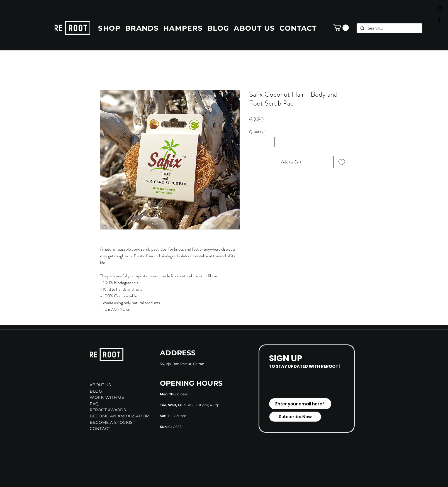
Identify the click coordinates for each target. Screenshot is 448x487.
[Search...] (389, 28)
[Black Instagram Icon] (439, 9)
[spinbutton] (262, 142)
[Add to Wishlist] (342, 162)
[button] (341, 28)
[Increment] (270, 142)
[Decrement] (253, 142)
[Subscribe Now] (295, 417)
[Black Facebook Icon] (439, 20)
